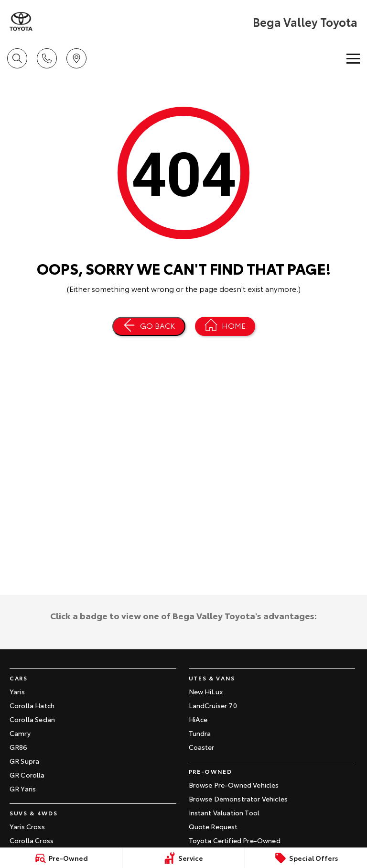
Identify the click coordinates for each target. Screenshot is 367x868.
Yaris (17, 691)
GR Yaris (23, 789)
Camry (20, 733)
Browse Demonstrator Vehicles (238, 799)
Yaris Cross (27, 826)
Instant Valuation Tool (224, 812)
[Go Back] (149, 326)
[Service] (183, 858)
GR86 (19, 747)
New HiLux (206, 691)
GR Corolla (27, 775)
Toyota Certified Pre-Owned (235, 840)
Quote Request (213, 826)
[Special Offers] (306, 858)
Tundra (200, 733)
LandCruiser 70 (213, 705)
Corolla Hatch (32, 705)
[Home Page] (21, 22)
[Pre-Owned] (61, 858)
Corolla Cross (32, 840)
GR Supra (24, 761)
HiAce (198, 719)
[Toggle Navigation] (353, 58)
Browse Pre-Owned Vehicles (234, 785)
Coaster (202, 747)
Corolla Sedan (32, 719)
